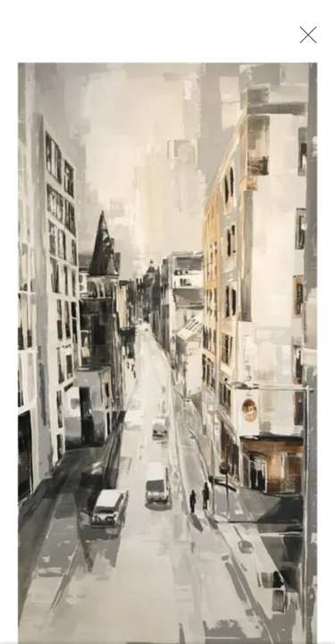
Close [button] (304, 40)
